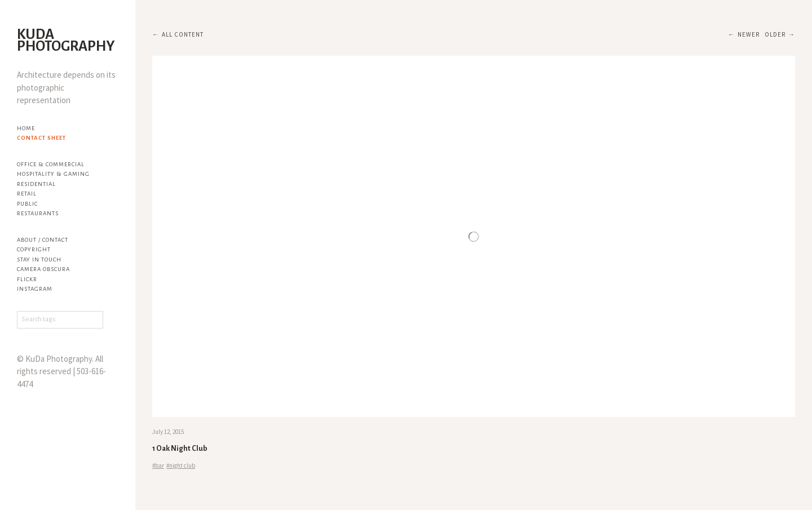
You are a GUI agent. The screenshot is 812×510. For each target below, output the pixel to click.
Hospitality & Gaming (53, 174)
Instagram (35, 289)
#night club (181, 465)
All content (183, 34)
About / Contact (43, 240)
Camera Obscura (43, 269)
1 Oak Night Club (180, 449)
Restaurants (38, 213)
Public (27, 204)
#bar (158, 465)
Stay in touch (39, 260)
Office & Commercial (51, 164)
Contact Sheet (41, 138)
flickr (27, 279)
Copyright (34, 249)
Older (775, 34)
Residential (36, 184)
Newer (749, 34)
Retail (27, 194)
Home (26, 128)
